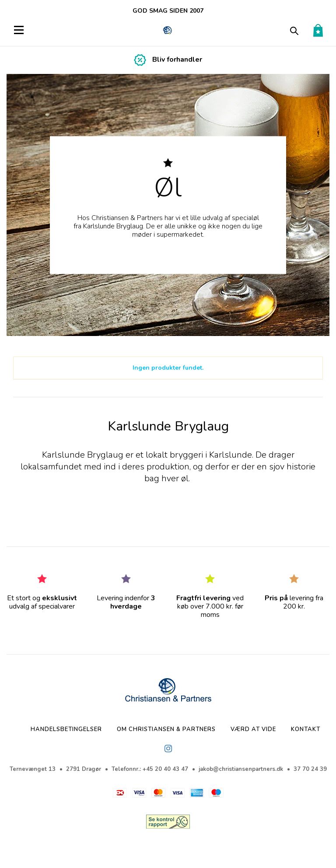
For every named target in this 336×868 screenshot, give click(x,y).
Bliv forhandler (177, 59)
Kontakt (306, 729)
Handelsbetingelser (66, 729)
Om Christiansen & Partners (166, 729)
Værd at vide (253, 729)
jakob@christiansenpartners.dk (241, 769)
